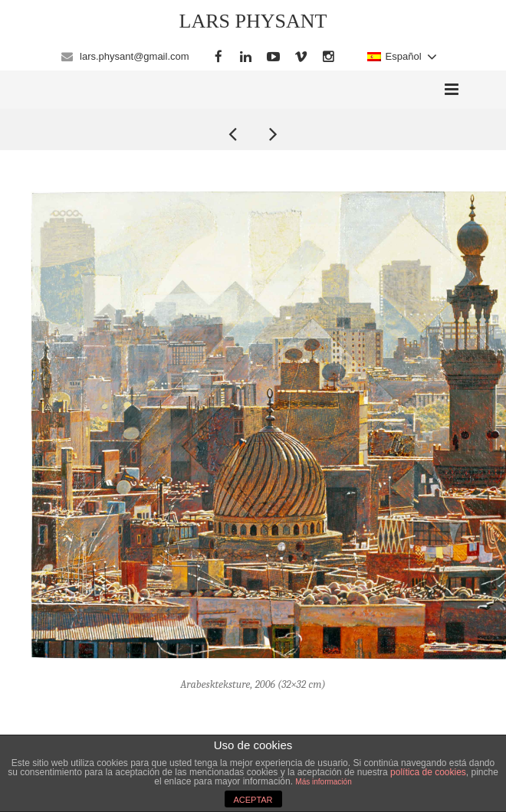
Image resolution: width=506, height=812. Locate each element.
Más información (323, 782)
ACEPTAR (253, 800)
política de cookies (428, 772)
